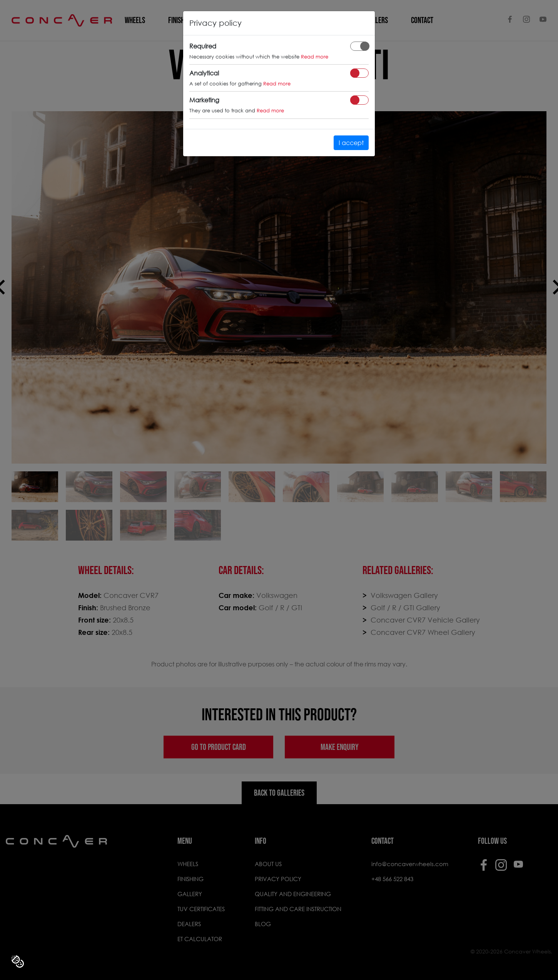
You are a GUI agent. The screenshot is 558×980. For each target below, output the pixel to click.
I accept (351, 143)
